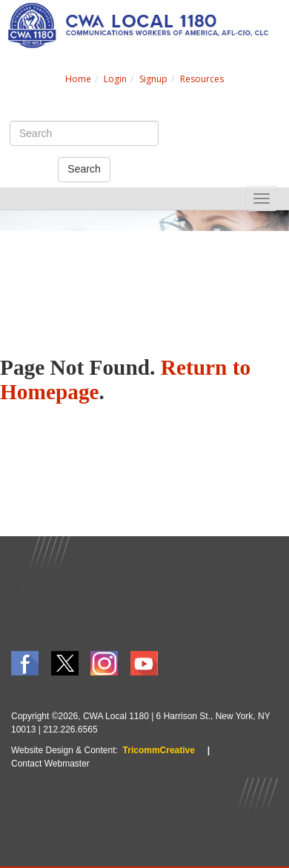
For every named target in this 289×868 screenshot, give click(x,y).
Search (84, 169)
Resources (202, 79)
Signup (153, 79)
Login (115, 79)
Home (78, 79)
